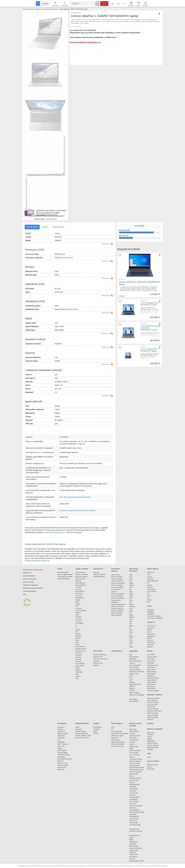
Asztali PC (151, 622)
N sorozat (78, 653)
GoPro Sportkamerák (118, 744)
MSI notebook (80, 591)
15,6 (90, 21)
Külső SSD (61, 770)
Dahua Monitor (152, 680)
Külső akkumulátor (135, 665)
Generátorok (133, 857)
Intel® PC (150, 647)
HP (148, 583)
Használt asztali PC (99, 575)
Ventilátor (150, 750)
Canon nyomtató (152, 705)
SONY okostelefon (117, 585)
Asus (149, 575)
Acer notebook (80, 664)
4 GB (155, 354)
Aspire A (78, 676)
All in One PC (151, 626)
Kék (142, 314)
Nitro (77, 678)
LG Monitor (151, 663)
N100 (151, 354)
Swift (77, 674)
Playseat (132, 691)
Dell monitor (151, 655)
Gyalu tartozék (134, 774)
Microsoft (150, 587)
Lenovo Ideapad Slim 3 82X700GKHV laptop (150, 304)
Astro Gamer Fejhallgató (155, 618)
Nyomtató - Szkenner (155, 695)
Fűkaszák (132, 795)
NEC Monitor (151, 689)
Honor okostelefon (117, 596)
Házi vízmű (133, 804)
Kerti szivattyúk (134, 802)
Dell (148, 602)
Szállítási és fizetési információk (33, 588)
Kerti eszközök (134, 780)
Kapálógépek (133, 799)
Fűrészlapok (134, 738)
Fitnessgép (151, 769)
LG (130, 628)
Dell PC (150, 630)
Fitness (149, 767)
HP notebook (79, 623)
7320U (156, 333)
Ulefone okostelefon (118, 607)
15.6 (152, 291)
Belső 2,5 (60, 761)
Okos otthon (98, 651)
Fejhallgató (151, 612)
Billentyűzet (133, 659)
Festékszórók (133, 855)
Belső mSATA (62, 767)
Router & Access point (82, 738)
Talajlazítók (133, 787)
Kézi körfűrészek (136, 835)
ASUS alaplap (62, 750)
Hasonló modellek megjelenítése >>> (85, 42)
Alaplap (60, 748)
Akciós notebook (81, 572)
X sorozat (78, 655)
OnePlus (132, 617)
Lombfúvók (133, 791)
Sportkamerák (116, 740)
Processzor (61, 727)
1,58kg (86, 23)
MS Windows (97, 727)
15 (76, 625)
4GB (142, 289)
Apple (131, 575)
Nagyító (150, 739)
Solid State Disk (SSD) (65, 759)
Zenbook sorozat (81, 649)
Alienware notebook (82, 575)
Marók (133, 840)
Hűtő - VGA (61, 746)
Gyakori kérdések (28, 582)
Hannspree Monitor (153, 678)
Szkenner (150, 719)
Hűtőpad (132, 689)
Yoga (77, 615)
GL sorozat (79, 596)
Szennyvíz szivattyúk (136, 806)
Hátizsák (132, 682)
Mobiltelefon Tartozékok (137, 672)
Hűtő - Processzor (63, 744)
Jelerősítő (78, 729)
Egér (131, 655)
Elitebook (78, 636)
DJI (112, 729)
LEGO (149, 757)
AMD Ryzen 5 (96, 20)
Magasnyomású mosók (136, 861)
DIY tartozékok (134, 753)
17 (76, 628)
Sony (131, 638)
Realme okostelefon (118, 611)
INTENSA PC (151, 643)
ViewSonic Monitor (153, 691)
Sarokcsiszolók (135, 818)
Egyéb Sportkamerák (118, 742)
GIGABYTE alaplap (64, 755)
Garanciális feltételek (29, 591)
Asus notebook (80, 647)
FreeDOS (126, 21)
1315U (149, 309)
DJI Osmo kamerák (118, 746)
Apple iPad (151, 572)
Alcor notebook (80, 583)
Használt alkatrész (99, 577)
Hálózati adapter (81, 731)
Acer (149, 598)
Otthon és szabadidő (155, 729)
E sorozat (78, 589)
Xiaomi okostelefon (117, 581)
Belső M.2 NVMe (63, 765)
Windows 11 (144, 357)
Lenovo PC (151, 628)
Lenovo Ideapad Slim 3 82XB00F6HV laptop (150, 350)
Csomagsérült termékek (65, 577)
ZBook (77, 645)
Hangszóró (151, 610)
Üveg (131, 579)
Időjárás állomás (152, 743)
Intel (147, 354)
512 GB (143, 20)
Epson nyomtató (152, 700)
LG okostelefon (116, 590)
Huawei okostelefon (117, 587)
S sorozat (78, 661)
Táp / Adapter (133, 699)
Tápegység (61, 742)
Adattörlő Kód (27, 573)
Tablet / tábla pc (153, 569)
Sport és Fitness (153, 761)
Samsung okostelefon (118, 583)
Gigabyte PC (151, 636)
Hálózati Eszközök (82, 723)
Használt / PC (98, 569)
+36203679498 (51, 219)
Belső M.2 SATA (63, 763)
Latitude (78, 604)
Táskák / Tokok (134, 674)
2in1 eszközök (152, 591)
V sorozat (78, 621)
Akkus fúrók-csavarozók (137, 812)
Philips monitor (152, 672)
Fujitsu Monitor (152, 682)
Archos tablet (151, 589)
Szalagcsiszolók (134, 829)
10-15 (131, 676)
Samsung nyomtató (153, 698)
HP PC (149, 632)
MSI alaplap (61, 757)
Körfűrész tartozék (135, 761)
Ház (59, 740)
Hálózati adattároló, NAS (83, 736)
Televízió (150, 723)
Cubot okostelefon (117, 613)
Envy (77, 642)
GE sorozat (79, 594)
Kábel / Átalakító (135, 693)
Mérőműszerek (134, 846)
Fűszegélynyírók (135, 785)
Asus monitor (151, 667)
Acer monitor (151, 661)
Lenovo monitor (152, 657)
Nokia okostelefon (117, 577)
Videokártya (61, 736)
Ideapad (78, 613)
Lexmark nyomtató (153, 703)
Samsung (132, 607)
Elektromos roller (152, 765)
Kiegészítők (133, 651)
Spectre (78, 638)
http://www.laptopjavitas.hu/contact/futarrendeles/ (78, 510)
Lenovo (79, 20)
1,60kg (145, 314)
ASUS (149, 596)
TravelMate (79, 672)
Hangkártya (61, 738)
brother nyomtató (152, 715)
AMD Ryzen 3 (145, 287)
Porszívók (132, 859)
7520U (117, 20)
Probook (78, 634)
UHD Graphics (147, 311)
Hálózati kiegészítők (82, 734)
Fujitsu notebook (81, 585)
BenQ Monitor (151, 674)
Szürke (76, 23)
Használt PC (151, 634)
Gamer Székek (134, 667)
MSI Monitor (151, 686)
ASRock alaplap (63, 753)
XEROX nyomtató (153, 717)
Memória (60, 729)
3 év (151, 312)
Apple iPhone (115, 575)
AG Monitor (151, 676)
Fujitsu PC (150, 645)
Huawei (132, 585)
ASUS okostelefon (117, 579)
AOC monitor (151, 670)
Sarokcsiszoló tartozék (136, 770)
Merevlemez (61, 731)
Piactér (60, 569)
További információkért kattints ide (37, 561)
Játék (149, 753)
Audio (149, 606)
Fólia (131, 577)
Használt (96, 572)
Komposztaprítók (135, 797)
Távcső (149, 737)
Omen (77, 640)
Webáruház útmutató (29, 579)
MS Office (96, 729)
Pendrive (132, 663)
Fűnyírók (132, 782)
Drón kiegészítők (117, 731)
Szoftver (96, 723)
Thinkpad (78, 617)
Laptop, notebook (82, 569)
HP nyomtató (151, 707)
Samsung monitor (153, 665)
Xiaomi (131, 596)
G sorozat (78, 608)
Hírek (25, 594)
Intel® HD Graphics (148, 355)
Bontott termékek (63, 572)
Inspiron (78, 600)
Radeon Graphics (136, 291)
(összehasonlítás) (66, 258)
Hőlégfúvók (133, 852)
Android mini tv (117, 651)
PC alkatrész (62, 723)
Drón (113, 727)
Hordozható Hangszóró (154, 616)
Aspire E (78, 670)
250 (77, 632)
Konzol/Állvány (134, 701)
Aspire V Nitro (80, 666)
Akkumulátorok (135, 732)
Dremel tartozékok (136, 751)
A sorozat (78, 587)
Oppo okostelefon (117, 615)
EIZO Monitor (151, 684)
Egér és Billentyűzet (135, 661)
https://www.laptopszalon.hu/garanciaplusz (75, 497)
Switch (77, 668)
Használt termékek (63, 579)
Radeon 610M (75, 21)
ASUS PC (150, 641)
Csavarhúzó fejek (136, 736)
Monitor (150, 651)
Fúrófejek (133, 734)
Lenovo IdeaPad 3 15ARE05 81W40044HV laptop (139, 283)
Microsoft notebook (81, 577)
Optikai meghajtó (63, 734)
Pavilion (78, 630)
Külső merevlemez (135, 670)
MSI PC (150, 639)
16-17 (131, 680)
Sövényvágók (135, 789)
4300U (129, 289)
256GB (154, 289)
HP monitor (151, 659)
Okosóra (114, 592)
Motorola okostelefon (118, 594)
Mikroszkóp (151, 733)
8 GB (131, 20)
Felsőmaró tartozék (135, 772)
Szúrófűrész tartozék (136, 759)
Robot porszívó (98, 657)
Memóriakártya (134, 657)
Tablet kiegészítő (152, 581)
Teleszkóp (150, 735)
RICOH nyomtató (152, 713)
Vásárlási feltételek (29, 576)
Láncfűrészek (135, 793)
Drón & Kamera (117, 723)
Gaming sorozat (81, 651)
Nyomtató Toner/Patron (154, 711)
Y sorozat (78, 619)
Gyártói (157, 21)
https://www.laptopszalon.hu (55, 532)
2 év (143, 21)
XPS (77, 606)
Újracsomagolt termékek (65, 575)
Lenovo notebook (81, 611)
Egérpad (132, 686)
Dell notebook (80, 598)
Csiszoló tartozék (135, 763)
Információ (64, 4)
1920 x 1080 (106, 21)
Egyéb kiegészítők (135, 684)
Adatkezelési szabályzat (30, 585)
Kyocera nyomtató (153, 709)
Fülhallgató (151, 614)
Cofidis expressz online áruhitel (33, 570)
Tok (130, 581)
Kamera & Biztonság (100, 655)
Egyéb (131, 583)
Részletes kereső (104, 3)
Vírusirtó (96, 734)
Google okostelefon (117, 609)
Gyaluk (134, 838)
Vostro (77, 602)
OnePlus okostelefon (118, 598)
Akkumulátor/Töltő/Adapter (120, 734)
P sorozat (78, 657)
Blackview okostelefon (118, 604)
